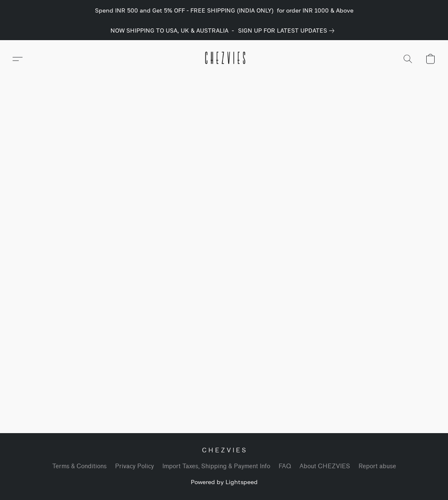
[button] (224, 59)
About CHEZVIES (325, 466)
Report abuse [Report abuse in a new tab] (377, 466)
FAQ (285, 466)
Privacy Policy (134, 466)
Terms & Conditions (79, 466)
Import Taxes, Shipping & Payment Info (216, 466)
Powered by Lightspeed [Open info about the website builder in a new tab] (224, 482)
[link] (288, 31)
